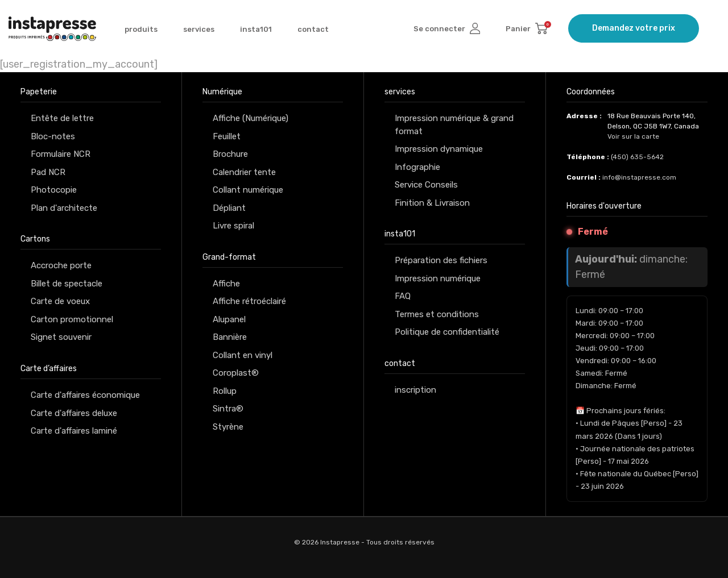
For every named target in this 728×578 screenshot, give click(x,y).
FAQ (403, 296)
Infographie (417, 167)
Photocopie (54, 190)
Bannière (230, 337)
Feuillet (227, 136)
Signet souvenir (61, 337)
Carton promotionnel (72, 319)
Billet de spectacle (67, 284)
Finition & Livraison (432, 203)
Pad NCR (48, 172)
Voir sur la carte (633, 136)
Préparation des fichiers (441, 260)
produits (141, 29)
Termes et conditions (437, 314)
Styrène (228, 427)
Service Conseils (426, 185)
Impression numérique (438, 278)
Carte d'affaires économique (85, 395)
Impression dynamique (439, 149)
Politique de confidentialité (447, 332)
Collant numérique (248, 190)
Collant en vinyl (243, 355)
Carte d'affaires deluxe (74, 413)
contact (313, 29)
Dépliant (229, 208)
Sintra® (228, 409)
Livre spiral (233, 226)
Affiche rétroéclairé (249, 301)
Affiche (226, 284)
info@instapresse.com (639, 177)
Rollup (225, 391)
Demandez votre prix (634, 28)
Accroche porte (61, 265)
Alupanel (229, 319)
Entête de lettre (62, 118)
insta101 (256, 29)
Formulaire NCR (61, 154)
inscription (415, 390)
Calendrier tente (244, 172)
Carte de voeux (60, 301)
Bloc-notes (53, 136)
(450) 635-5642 (637, 157)
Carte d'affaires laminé (74, 431)
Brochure (230, 154)
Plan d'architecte (64, 208)
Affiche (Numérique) (251, 118)
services (199, 29)
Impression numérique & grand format (454, 125)
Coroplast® (236, 373)
